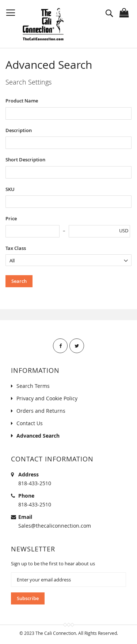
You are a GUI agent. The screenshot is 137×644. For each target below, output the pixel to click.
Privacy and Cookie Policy (47, 398)
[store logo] (43, 24)
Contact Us (30, 423)
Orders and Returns (41, 411)
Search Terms (33, 386)
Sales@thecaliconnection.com (55, 526)
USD (124, 231)
